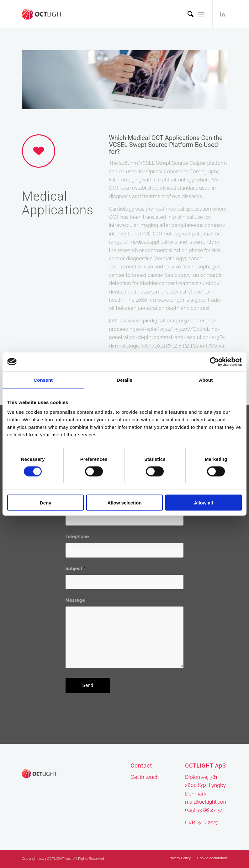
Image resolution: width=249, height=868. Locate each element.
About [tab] (206, 380)
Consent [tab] (43, 380)
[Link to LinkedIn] (222, 14)
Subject (75, 568)
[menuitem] (187, 14)
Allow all (203, 503)
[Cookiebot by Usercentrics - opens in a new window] (214, 362)
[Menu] (201, 14)
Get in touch (145, 777)
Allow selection (124, 503)
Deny (46, 503)
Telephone (77, 536)
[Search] (187, 14)
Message (77, 600)
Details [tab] (124, 380)
